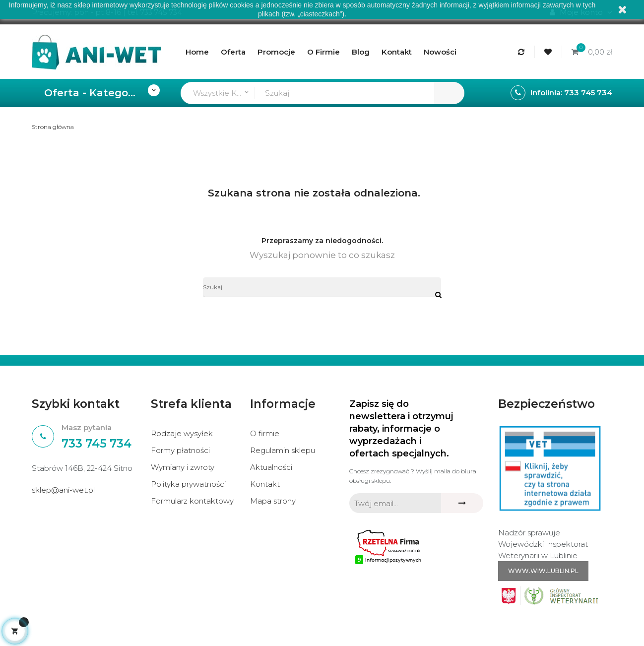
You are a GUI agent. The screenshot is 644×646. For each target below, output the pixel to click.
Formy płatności (180, 450)
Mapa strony (273, 501)
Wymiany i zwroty (183, 467)
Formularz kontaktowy (192, 501)
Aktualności (271, 467)
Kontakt (265, 484)
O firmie (265, 433)
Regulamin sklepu (283, 450)
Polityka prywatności (188, 484)
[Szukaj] (322, 287)
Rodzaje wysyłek (182, 433)
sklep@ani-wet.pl (63, 490)
